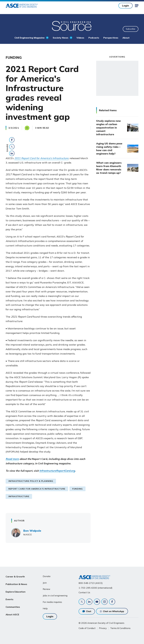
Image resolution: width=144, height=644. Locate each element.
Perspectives (111, 38)
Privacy (103, 628)
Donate (47, 576)
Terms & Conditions (120, 628)
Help (45, 608)
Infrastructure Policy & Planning (31, 481)
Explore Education (16, 590)
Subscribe (131, 29)
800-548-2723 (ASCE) (91, 583)
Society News (61, 38)
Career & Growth (15, 576)
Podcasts (94, 38)
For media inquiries (52, 602)
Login (126, 6)
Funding (77, 489)
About (126, 38)
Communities (13, 603)
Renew (46, 589)
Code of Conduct (87, 628)
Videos (80, 38)
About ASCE (12, 610)
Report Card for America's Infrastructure (37, 489)
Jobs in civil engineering (55, 595)
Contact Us (84, 592)
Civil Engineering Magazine (30, 38)
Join (45, 583)
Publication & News (16, 583)
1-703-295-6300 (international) (95, 588)
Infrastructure (19, 496)
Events (9, 596)
